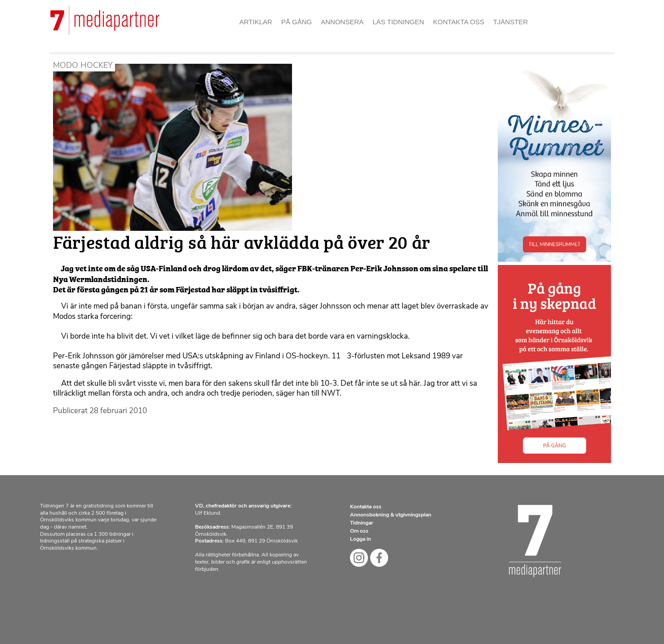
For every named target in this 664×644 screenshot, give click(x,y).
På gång (297, 22)
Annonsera (342, 22)
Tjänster (511, 22)
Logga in (361, 539)
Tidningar (362, 523)
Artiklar (256, 22)
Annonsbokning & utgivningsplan (391, 515)
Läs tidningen (398, 22)
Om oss (359, 531)
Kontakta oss (459, 22)
